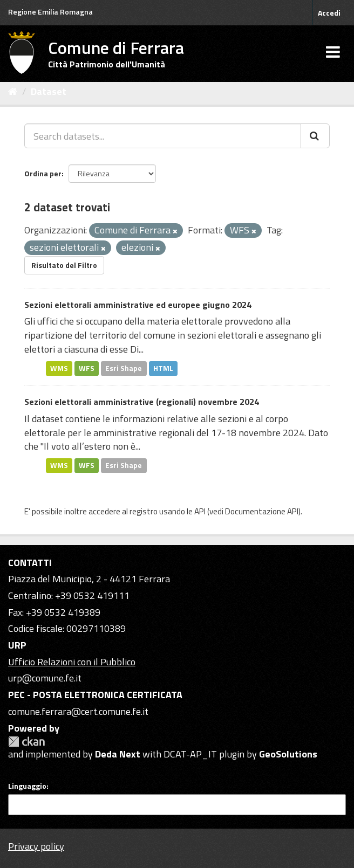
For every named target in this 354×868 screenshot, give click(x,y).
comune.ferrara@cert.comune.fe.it (78, 711)
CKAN (26, 742)
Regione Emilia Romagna (50, 12)
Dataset (49, 91)
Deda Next (118, 754)
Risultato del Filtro (64, 265)
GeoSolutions (288, 754)
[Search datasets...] (163, 136)
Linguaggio (27, 786)
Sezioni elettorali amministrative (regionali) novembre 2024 (142, 402)
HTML (163, 368)
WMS (59, 368)
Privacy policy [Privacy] (36, 846)
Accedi (329, 13)
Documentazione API (262, 511)
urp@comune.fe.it (45, 678)
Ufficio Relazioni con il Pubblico (72, 662)
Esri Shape (124, 368)
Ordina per (43, 173)
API (200, 511)
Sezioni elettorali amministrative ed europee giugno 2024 (138, 305)
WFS (87, 368)
